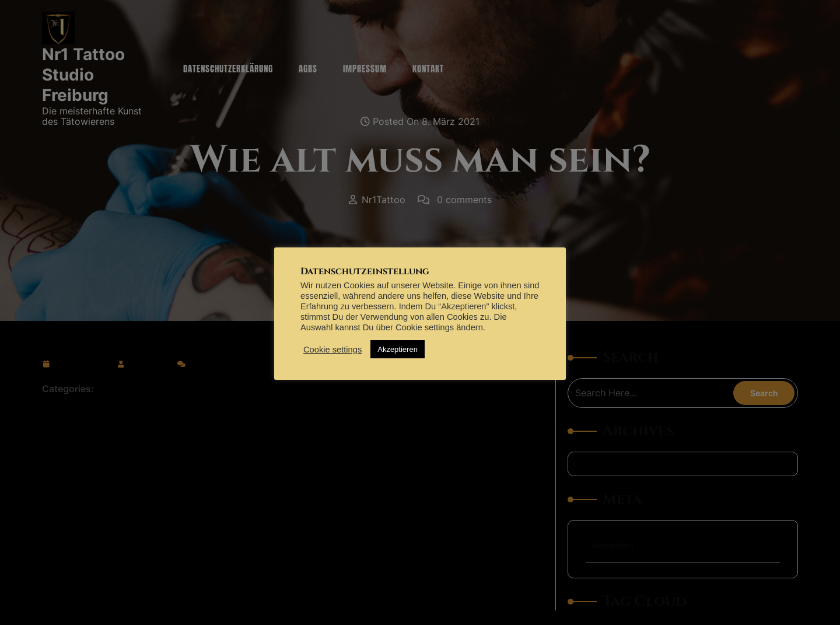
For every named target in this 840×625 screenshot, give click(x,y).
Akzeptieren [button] (398, 349)
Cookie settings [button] (332, 350)
